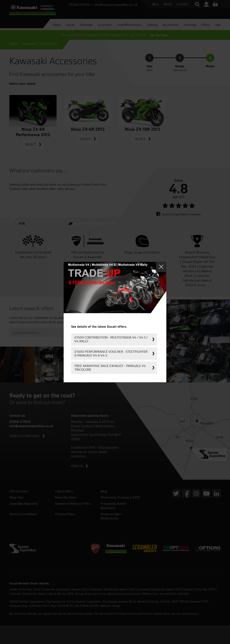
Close (161, 267)
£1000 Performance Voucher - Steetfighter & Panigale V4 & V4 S (111, 353)
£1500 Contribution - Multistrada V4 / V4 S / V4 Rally (111, 339)
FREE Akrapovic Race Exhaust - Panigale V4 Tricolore (110, 368)
